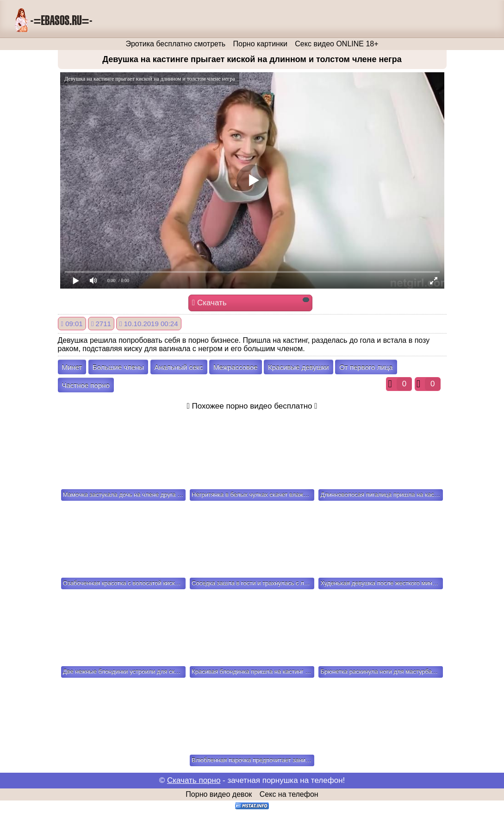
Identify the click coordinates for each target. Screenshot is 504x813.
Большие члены (118, 367)
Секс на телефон (289, 794)
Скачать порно (194, 780)
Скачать (251, 302)
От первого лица (366, 367)
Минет (72, 367)
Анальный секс (179, 367)
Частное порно (86, 385)
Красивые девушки (299, 367)
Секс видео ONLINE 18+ (336, 44)
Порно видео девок (219, 794)
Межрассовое (236, 367)
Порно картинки (260, 44)
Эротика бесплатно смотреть (175, 44)
